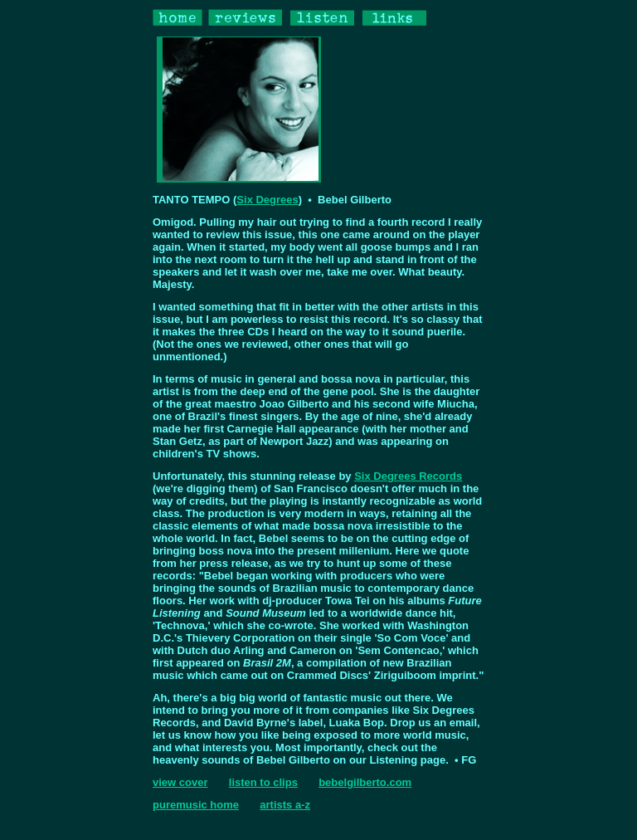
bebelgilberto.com (365, 782)
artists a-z (285, 805)
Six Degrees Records (408, 476)
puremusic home (196, 805)
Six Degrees (267, 200)
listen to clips (263, 782)
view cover (180, 782)
